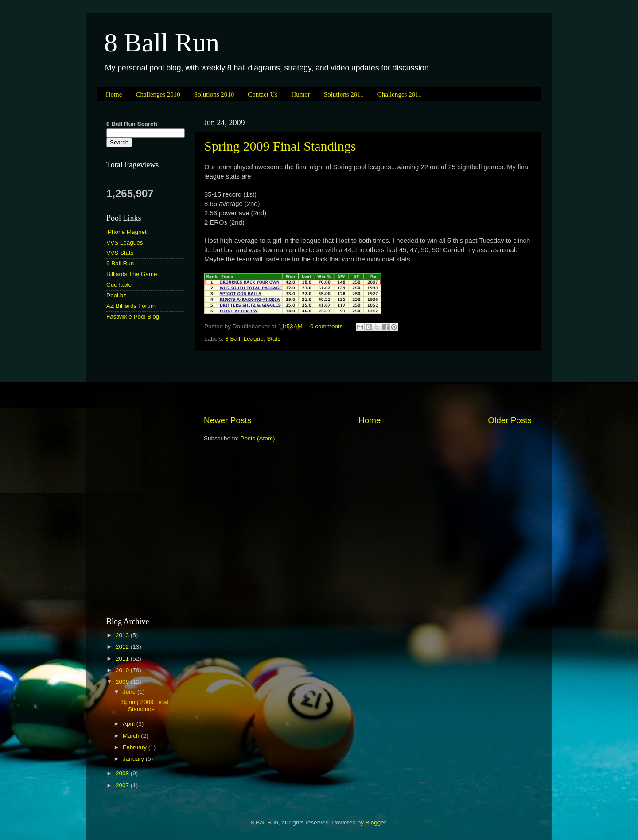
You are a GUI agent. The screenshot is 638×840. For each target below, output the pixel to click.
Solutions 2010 (214, 94)
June (130, 692)
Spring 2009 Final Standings (280, 146)
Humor (301, 94)
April (130, 724)
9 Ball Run (120, 263)
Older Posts (510, 420)
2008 (123, 773)
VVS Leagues (125, 243)
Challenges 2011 (400, 94)
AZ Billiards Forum (131, 306)
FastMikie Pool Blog (133, 317)
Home (114, 94)
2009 (123, 682)
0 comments (327, 326)
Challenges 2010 (158, 94)
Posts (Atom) (258, 438)
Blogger (376, 822)
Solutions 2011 (344, 94)
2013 (123, 635)
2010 (123, 670)
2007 (123, 785)
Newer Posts (228, 420)
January (134, 759)
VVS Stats (120, 253)
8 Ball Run (162, 43)
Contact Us (263, 94)
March (132, 736)
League (254, 339)
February (136, 747)
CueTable (119, 285)
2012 (123, 647)
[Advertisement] (368, 383)
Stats (274, 339)
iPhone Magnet (126, 232)
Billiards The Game (132, 274)
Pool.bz (116, 295)
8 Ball (233, 339)
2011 (123, 659)
